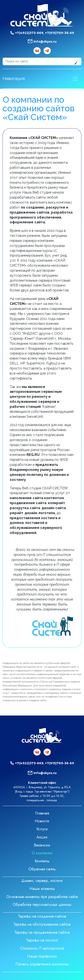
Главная (42, 813)
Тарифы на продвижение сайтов (42, 932)
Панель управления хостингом (42, 964)
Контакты (42, 861)
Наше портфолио (42, 956)
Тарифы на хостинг (42, 940)
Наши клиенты (42, 889)
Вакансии (42, 845)
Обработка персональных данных (42, 905)
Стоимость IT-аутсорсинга (42, 948)
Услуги (42, 829)
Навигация (14, 79)
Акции (42, 837)
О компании (42, 853)
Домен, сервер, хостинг (42, 881)
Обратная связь (42, 869)
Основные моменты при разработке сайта (42, 897)
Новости (42, 821)
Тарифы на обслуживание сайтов (42, 924)
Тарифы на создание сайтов (42, 916)
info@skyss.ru (45, 42)
